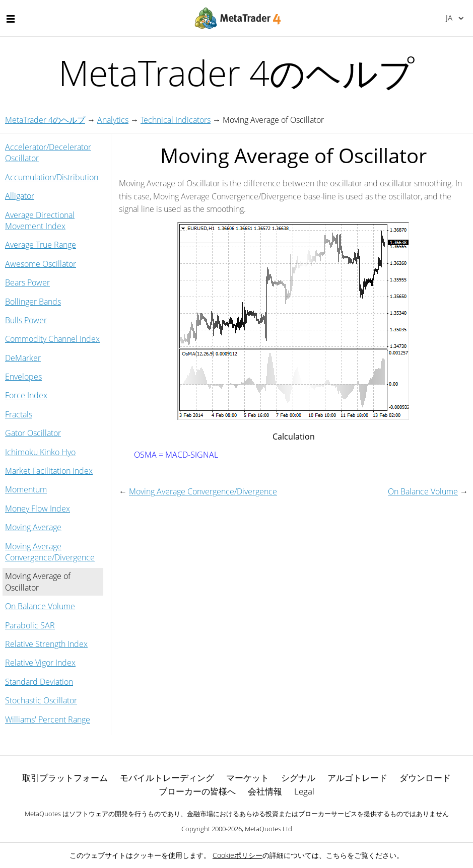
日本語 (449, 18)
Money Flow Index (38, 509)
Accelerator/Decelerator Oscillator (48, 153)
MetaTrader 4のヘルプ (45, 120)
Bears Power (27, 282)
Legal (304, 791)
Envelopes (23, 377)
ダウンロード (425, 778)
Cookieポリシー (238, 855)
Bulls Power (26, 320)
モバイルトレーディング (167, 778)
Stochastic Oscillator (41, 700)
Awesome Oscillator (41, 264)
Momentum (26, 489)
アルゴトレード (357, 778)
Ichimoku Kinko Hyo (40, 452)
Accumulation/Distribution (52, 177)
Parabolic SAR (30, 625)
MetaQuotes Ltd (268, 829)
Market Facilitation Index (49, 471)
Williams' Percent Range (48, 719)
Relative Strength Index (46, 644)
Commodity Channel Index (52, 339)
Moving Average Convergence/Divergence (50, 552)
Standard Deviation (39, 682)
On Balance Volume (40, 606)
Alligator (20, 196)
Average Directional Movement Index (40, 221)
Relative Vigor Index (40, 663)
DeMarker (23, 358)
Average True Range (41, 245)
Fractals (19, 414)
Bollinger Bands (33, 302)
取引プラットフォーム (65, 778)
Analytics (113, 120)
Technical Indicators (176, 120)
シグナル (298, 778)
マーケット (248, 778)
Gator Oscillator (33, 433)
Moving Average (33, 527)
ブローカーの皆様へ (197, 791)
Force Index (26, 395)
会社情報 (265, 791)
